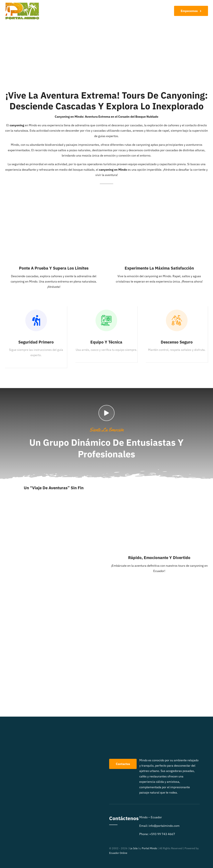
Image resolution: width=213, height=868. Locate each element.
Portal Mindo (149, 848)
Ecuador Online (118, 853)
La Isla (134, 848)
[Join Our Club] (191, 11)
